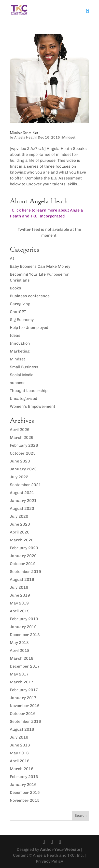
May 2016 (19, 753)
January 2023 (23, 469)
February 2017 (24, 690)
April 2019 (20, 611)
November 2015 (25, 800)
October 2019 (23, 564)
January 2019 (23, 627)
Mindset (69, 137)
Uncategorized (23, 399)
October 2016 (23, 714)
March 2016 (22, 769)
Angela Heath (25, 137)
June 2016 (20, 745)
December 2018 (25, 635)
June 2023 (20, 461)
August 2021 (22, 493)
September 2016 (25, 721)
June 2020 (20, 524)
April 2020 (20, 532)
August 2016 (22, 729)
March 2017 (22, 682)
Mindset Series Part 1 (25, 133)
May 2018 (19, 643)
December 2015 (25, 792)
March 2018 (22, 658)
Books (15, 288)
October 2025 (23, 453)
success (18, 383)
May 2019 (19, 603)
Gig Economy (22, 320)
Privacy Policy (49, 861)
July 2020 (19, 516)
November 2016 (25, 706)
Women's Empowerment (33, 406)
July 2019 (19, 587)
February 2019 (24, 619)
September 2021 (25, 485)
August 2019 (22, 579)
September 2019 (25, 572)
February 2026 (24, 445)
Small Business (24, 367)
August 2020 (22, 508)
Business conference (30, 296)
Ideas (15, 335)
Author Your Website (60, 849)
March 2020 (22, 540)
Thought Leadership (29, 391)
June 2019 (20, 595)
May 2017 (19, 674)
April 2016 (20, 761)
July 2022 (19, 477)
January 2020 (23, 556)
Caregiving (20, 304)
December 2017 (25, 666)
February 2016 (24, 777)
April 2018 (20, 650)
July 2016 (19, 737)
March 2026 (22, 437)
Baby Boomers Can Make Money (40, 266)
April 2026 (20, 430)
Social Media (22, 375)
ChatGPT (18, 312)
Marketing (20, 351)
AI (12, 258)
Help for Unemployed (29, 328)
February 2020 (24, 548)
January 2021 (23, 501)
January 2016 (23, 785)
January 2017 (23, 698)
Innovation (20, 343)
